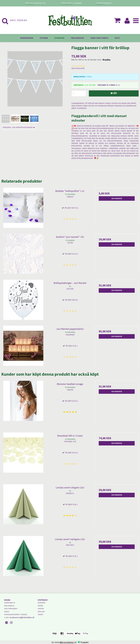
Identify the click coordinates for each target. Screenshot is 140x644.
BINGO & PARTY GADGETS (99, 38)
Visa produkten (117, 199)
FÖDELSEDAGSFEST (77, 38)
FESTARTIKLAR (59, 38)
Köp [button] (113, 93)
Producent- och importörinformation (19, 127)
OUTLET (117, 38)
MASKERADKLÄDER (27, 38)
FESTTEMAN (44, 38)
